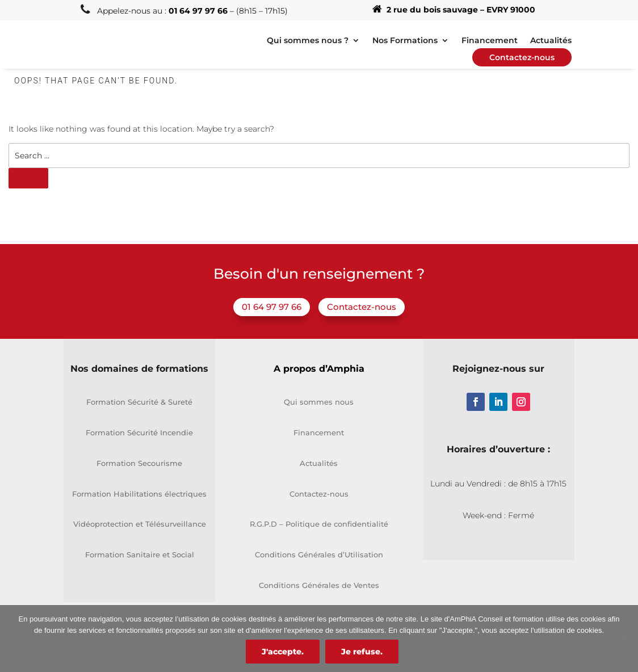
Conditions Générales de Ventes (319, 585)
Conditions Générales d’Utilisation (319, 555)
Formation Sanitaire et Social (140, 555)
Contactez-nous (362, 307)
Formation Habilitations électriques (139, 494)
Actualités (319, 463)
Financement (319, 432)
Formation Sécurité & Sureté (139, 402)
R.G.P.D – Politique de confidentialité (319, 524)
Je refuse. (362, 652)
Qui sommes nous (319, 402)
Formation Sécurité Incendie (139, 432)
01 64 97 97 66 (272, 307)
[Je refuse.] (624, 639)
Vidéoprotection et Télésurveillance (140, 524)
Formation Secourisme (139, 463)
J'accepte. (283, 652)
